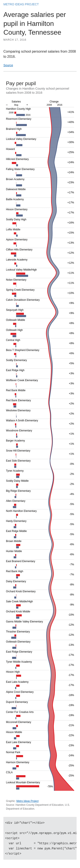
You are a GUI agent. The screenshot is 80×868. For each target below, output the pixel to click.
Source (8, 65)
